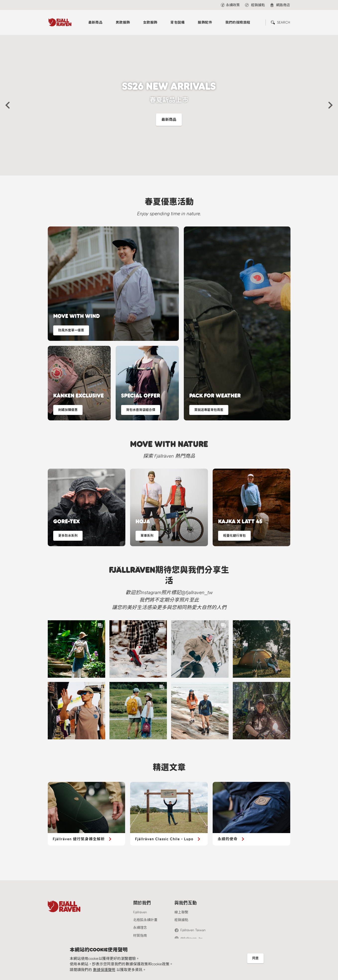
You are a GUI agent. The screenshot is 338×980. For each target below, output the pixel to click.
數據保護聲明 (104, 970)
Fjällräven (140, 912)
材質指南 (140, 936)
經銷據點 (181, 920)
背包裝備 (178, 22)
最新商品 (96, 22)
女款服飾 (150, 22)
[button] (7, 105)
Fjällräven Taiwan (193, 930)
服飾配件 (205, 22)
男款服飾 (123, 22)
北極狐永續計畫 (145, 920)
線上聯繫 (181, 912)
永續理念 (140, 928)
